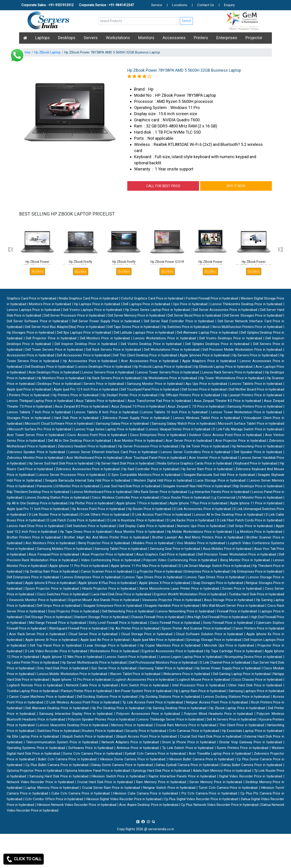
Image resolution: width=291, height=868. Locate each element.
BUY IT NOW (236, 186)
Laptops (43, 38)
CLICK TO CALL (24, 859)
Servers (91, 38)
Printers (201, 38)
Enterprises (227, 38)
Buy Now (37, 271)
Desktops (67, 38)
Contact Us (206, 5)
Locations (180, 5)
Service (157, 5)
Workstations (118, 38)
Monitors (146, 38)
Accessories (174, 38)
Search (186, 21)
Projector (254, 38)
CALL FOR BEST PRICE (163, 186)
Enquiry (229, 5)
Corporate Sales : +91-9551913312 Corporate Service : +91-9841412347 (78, 5)
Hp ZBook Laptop (47, 52)
